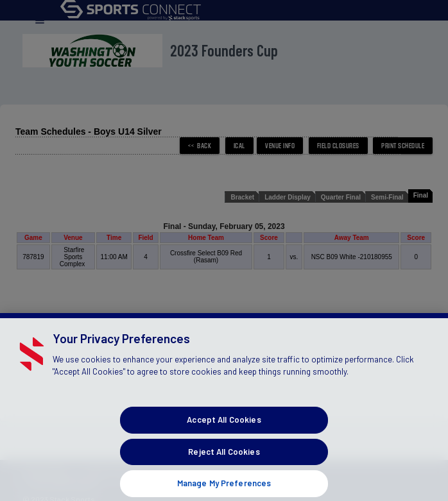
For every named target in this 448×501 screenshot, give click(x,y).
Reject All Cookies (224, 458)
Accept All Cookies (224, 426)
